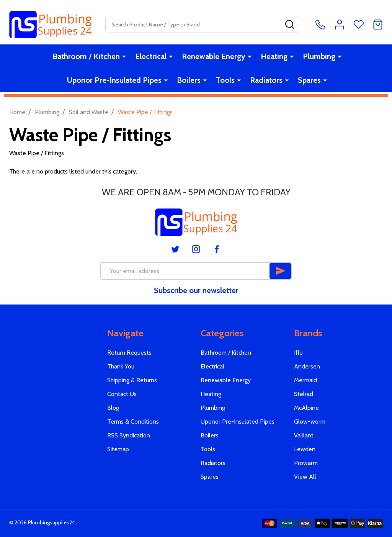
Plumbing (319, 56)
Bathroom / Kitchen (86, 56)
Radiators (266, 80)
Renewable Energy (214, 56)
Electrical (151, 56)
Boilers (189, 80)
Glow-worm (310, 422)
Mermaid (305, 380)
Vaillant (304, 435)
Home (17, 112)
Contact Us (122, 394)
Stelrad (304, 394)
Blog (113, 408)
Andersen (307, 366)
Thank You (121, 366)
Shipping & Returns (132, 380)
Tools (225, 80)
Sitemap (118, 449)
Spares (309, 80)
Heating (274, 56)
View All (305, 477)
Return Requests (129, 353)
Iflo (298, 353)
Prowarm (306, 463)
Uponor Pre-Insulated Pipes (114, 80)
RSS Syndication (129, 435)
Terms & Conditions (133, 422)
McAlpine (306, 408)
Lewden (305, 449)
